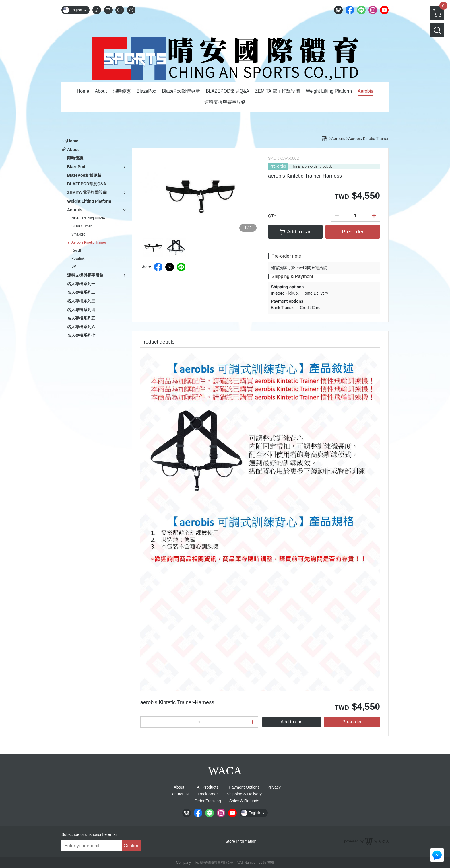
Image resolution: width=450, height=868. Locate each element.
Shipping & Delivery (244, 794)
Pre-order (278, 166)
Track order (208, 794)
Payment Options (244, 787)
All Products (208, 787)
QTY (272, 216)
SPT (75, 266)
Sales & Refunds (244, 801)
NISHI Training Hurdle (88, 218)
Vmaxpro (78, 234)
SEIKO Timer (82, 226)
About (179, 787)
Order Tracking (208, 801)
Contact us (179, 794)
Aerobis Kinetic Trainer (89, 242)
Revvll (76, 250)
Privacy (274, 787)
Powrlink (78, 258)
